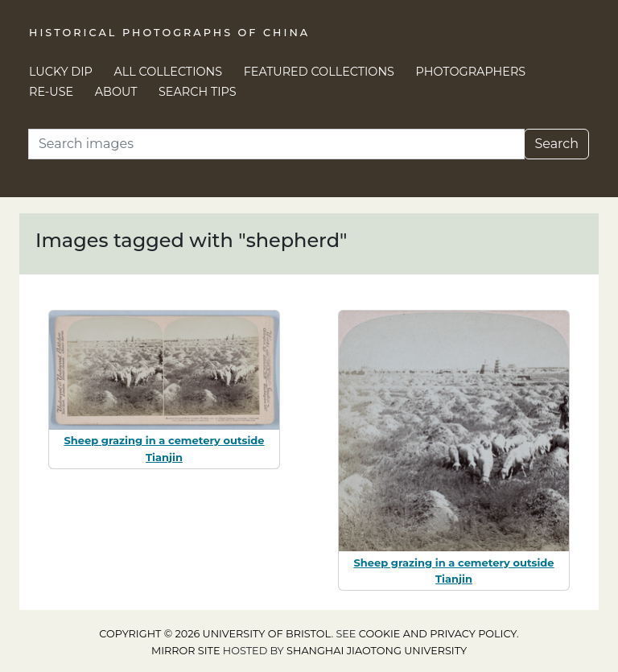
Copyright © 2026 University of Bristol (215, 634)
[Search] (276, 144)
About (116, 92)
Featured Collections (319, 72)
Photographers (471, 72)
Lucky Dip (61, 72)
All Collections (169, 72)
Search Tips (198, 92)
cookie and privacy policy (438, 634)
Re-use (51, 92)
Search (556, 144)
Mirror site (186, 651)
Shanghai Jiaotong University (377, 651)
